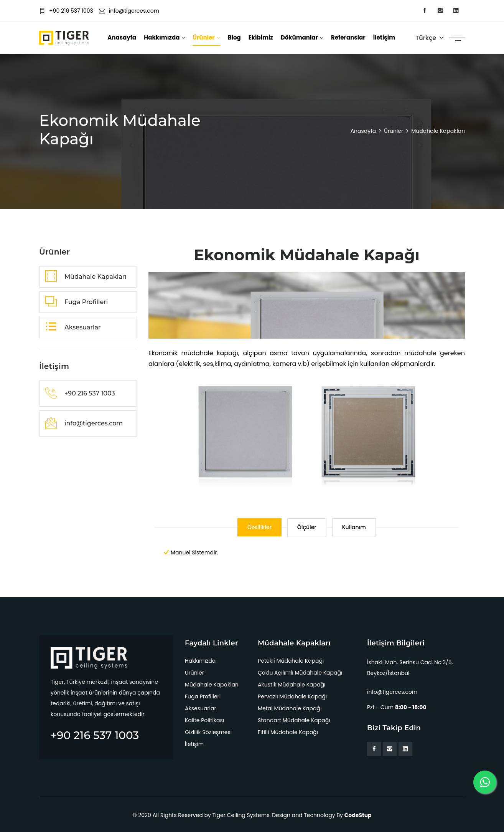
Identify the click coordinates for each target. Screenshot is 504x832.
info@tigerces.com (129, 11)
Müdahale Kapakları (212, 685)
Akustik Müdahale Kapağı (292, 685)
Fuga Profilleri (203, 696)
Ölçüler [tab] (307, 527)
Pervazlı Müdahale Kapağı (292, 696)
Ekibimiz (261, 37)
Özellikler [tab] (259, 527)
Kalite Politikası (204, 720)
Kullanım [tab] (354, 527)
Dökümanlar (299, 37)
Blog (234, 37)
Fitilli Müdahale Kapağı (288, 732)
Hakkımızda (162, 37)
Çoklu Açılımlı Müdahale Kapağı (300, 673)
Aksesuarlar (201, 708)
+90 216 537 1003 (66, 11)
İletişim (384, 37)
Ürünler (203, 37)
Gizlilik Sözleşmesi (208, 732)
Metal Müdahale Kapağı (290, 708)
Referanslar (348, 37)
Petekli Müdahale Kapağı (291, 661)
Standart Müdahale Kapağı (294, 720)
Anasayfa (122, 37)
